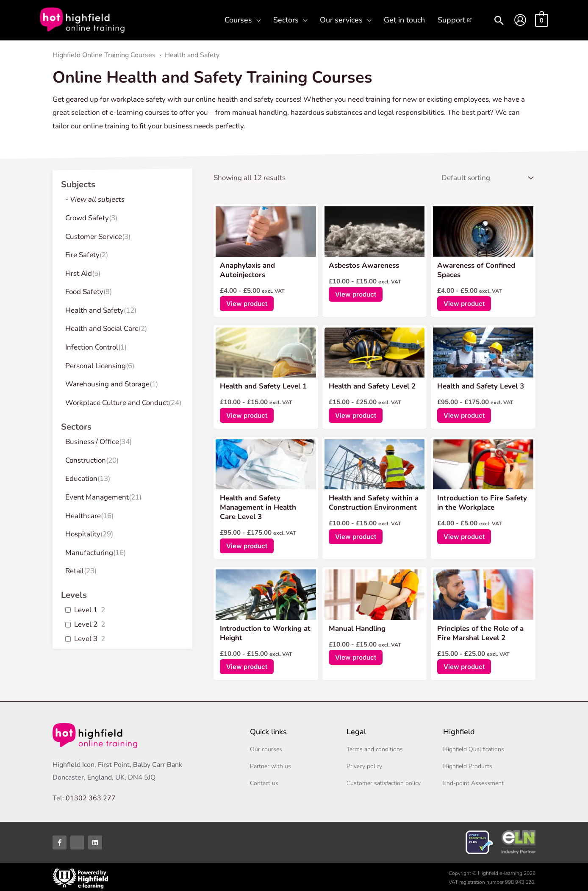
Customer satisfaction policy (384, 781)
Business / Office (92, 442)
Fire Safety (82, 255)
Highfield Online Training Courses (104, 55)
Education (81, 479)
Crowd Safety (87, 218)
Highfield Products (468, 765)
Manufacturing (89, 553)
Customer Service (94, 237)
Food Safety (84, 292)
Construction (86, 460)
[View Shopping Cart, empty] (542, 20)
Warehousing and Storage (107, 384)
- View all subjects (95, 199)
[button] (256, 20)
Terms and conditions (375, 748)
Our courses (266, 748)
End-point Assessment (473, 781)
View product (247, 302)
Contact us (264, 781)
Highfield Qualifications (474, 748)
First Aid (79, 273)
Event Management (97, 497)
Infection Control (92, 347)
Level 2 (86, 625)
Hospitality (83, 534)
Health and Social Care (102, 329)
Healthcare (83, 516)
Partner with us (270, 765)
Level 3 (86, 639)
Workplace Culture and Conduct (117, 403)
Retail (75, 571)
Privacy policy (364, 765)
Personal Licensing (96, 366)
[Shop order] (485, 177)
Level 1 (86, 610)
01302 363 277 (91, 797)
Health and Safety (192, 55)
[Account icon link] (520, 20)
